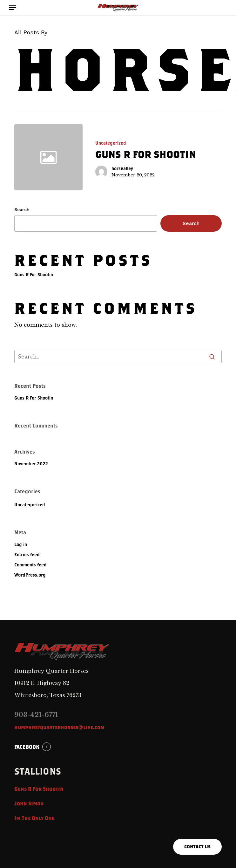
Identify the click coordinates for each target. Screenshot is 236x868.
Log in (21, 544)
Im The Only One (34, 818)
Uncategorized (111, 143)
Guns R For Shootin (34, 274)
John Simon (29, 803)
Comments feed (30, 565)
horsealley (122, 168)
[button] (12, 8)
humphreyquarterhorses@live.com (59, 727)
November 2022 (31, 464)
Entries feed (27, 554)
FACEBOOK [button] (27, 747)
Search (22, 209)
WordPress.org (30, 575)
